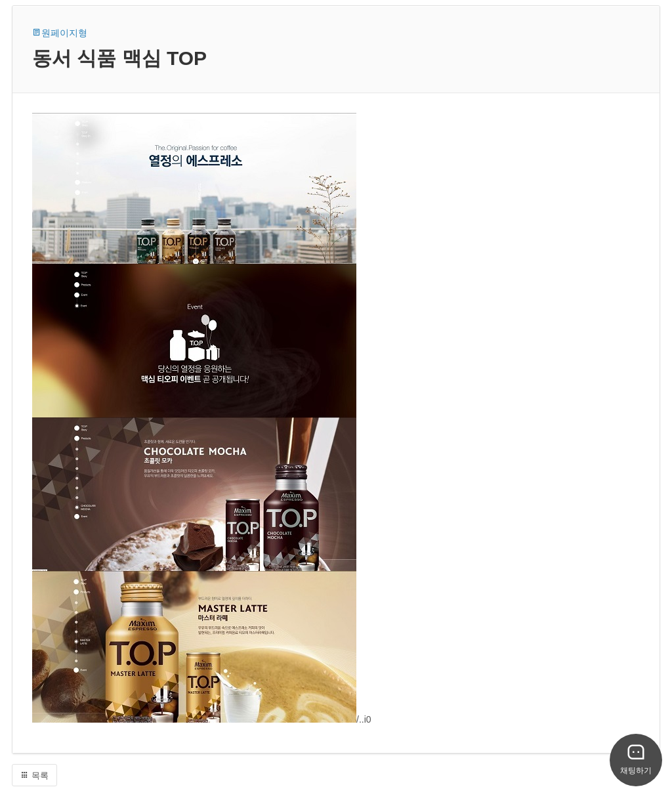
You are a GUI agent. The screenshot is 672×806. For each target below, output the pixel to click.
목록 (34, 775)
